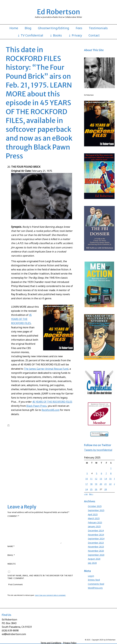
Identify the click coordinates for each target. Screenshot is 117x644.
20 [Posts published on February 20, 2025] (101, 484)
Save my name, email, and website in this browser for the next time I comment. (40, 577)
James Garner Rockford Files (20, 461)
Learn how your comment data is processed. (50, 595)
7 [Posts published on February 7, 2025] (106, 473)
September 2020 (96, 555)
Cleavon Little (55, 443)
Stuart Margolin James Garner (27, 488)
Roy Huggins (48, 434)
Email (11, 555)
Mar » (91, 494)
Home (14, 28)
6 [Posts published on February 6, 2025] (101, 473)
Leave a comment (19, 491)
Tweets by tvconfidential (98, 450)
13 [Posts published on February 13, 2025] (101, 479)
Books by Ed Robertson (18, 428)
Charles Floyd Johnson (50, 440)
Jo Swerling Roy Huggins (41, 467)
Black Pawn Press (36, 406)
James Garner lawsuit (36, 455)
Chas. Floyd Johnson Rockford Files (32, 443)
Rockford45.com (51, 410)
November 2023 (96, 547)
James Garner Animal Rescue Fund (52, 452)
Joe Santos (58, 467)
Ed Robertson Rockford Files (60, 446)
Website (12, 564)
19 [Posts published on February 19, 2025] (96, 484)
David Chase (68, 443)
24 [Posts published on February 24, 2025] (87, 489)
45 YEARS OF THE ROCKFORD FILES (21, 319)
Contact (94, 35)
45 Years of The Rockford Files (60, 425)
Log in (91, 576)
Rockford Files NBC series (30, 434)
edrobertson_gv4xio (32, 425)
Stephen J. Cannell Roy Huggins (27, 485)
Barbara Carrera (15, 440)
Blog (28, 28)
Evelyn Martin (14, 449)
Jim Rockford (46, 461)
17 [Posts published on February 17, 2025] (87, 484)
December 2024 (96, 531)
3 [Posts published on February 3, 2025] (87, 473)
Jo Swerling (67, 464)
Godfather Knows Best (31, 449)
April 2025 (93, 514)
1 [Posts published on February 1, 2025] (111, 468)
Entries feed (94, 580)
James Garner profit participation (37, 458)
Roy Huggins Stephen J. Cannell (36, 482)
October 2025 (95, 506)
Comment (13, 516)
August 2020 (94, 559)
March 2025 (94, 518)
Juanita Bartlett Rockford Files (49, 470)
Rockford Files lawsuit (17, 479)
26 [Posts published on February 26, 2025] (96, 489)
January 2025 (94, 526)
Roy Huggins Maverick (51, 479)
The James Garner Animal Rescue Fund (46, 369)
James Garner (49, 428)
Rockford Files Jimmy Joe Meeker (60, 476)
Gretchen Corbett (51, 449)
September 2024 (96, 539)
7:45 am (14, 425)
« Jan (86, 494)
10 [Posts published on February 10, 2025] (87, 479)
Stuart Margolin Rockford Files (55, 488)
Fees (79, 28)
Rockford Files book (44, 431)
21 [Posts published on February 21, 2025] (106, 484)
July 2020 (92, 563)
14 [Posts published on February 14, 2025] (106, 479)
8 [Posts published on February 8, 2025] (111, 473)
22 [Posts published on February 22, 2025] (110, 484)
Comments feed (96, 584)
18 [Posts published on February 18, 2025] (91, 484)
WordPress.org (95, 588)
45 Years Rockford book (50, 437)
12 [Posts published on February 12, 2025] (96, 479)
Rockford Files (28, 431)
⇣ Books (56, 35)
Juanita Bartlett (28, 470)
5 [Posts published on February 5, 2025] (97, 473)
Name (11, 546)
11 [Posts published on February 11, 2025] (91, 479)
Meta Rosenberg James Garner (33, 473)
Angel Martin (67, 437)
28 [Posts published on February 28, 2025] (106, 489)
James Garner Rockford (63, 458)
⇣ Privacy (75, 35)
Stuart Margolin (49, 485)
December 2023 (96, 543)
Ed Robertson (59, 12)
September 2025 (96, 510)
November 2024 (96, 535)
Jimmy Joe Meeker (53, 464)
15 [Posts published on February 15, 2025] (110, 479)
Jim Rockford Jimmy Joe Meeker (31, 464)
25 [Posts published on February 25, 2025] (91, 489)
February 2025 (95, 522)
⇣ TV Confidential (30, 35)
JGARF (37, 461)
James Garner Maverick (58, 455)
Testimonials (98, 28)
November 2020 (96, 551)
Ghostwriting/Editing (54, 28)
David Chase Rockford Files (20, 446)
